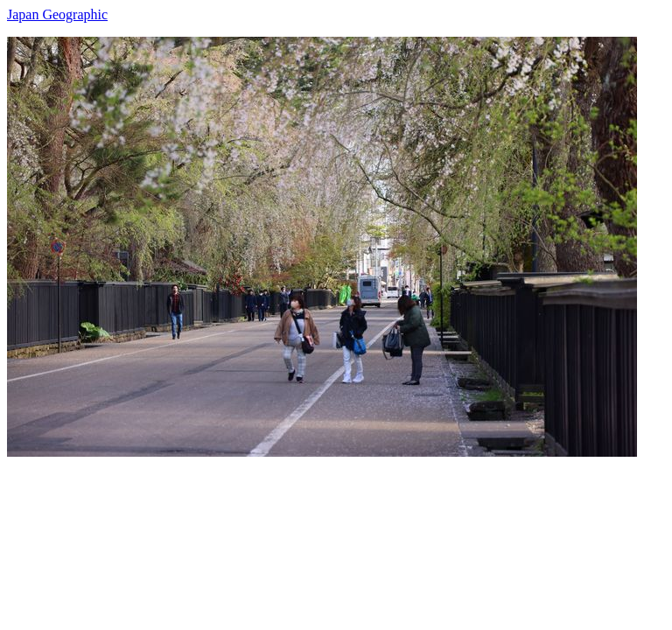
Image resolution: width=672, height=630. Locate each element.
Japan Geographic (57, 14)
